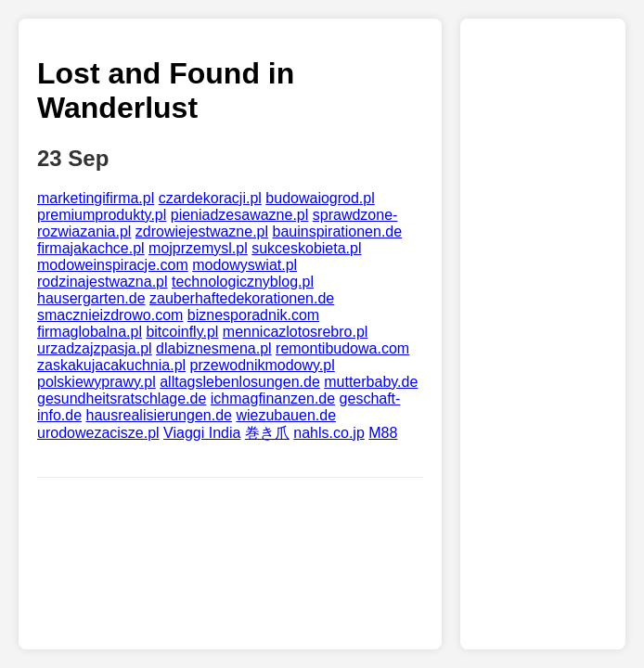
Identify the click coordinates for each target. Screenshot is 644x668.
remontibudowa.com (342, 348)
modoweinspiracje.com (113, 265)
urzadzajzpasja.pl (95, 348)
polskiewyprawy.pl (97, 382)
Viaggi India (202, 433)
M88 (383, 433)
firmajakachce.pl (91, 248)
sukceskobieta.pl (306, 248)
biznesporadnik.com (253, 315)
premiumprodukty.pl (102, 215)
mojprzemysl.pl (198, 248)
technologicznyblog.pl (243, 282)
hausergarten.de (91, 298)
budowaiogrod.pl (320, 198)
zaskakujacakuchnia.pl (111, 365)
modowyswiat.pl (245, 265)
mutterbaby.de (371, 382)
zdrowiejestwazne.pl (202, 231)
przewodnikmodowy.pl (263, 365)
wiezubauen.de (286, 415)
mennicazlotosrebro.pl (296, 332)
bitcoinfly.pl (182, 332)
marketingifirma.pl (96, 198)
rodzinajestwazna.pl (103, 282)
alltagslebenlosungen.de (240, 382)
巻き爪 (267, 433)
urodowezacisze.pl (98, 433)
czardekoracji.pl (210, 198)
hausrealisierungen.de (159, 415)
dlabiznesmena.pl (214, 348)
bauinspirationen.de (337, 231)
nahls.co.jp (329, 433)
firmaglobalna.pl (90, 332)
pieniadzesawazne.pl (240, 215)
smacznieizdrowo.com (110, 315)
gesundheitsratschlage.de (122, 398)
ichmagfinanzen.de (273, 398)
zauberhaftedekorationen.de (242, 298)
